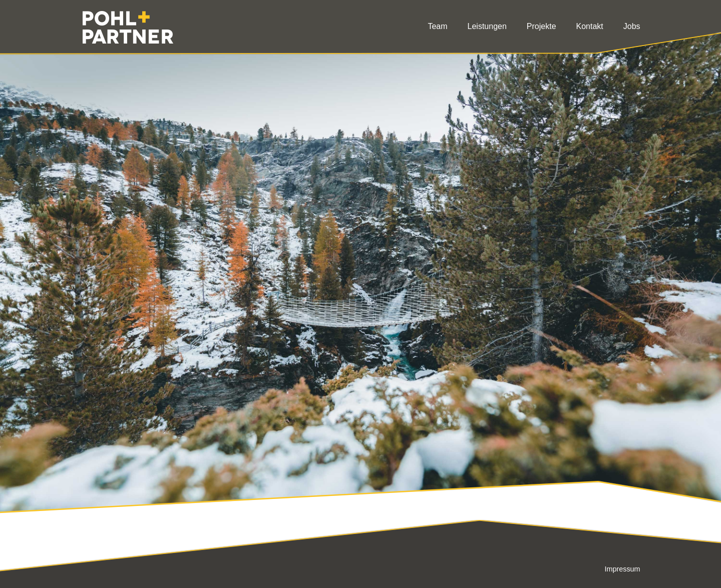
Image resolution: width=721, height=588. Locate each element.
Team (437, 26)
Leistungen (487, 26)
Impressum (622, 569)
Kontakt (590, 26)
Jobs (632, 26)
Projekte (542, 26)
